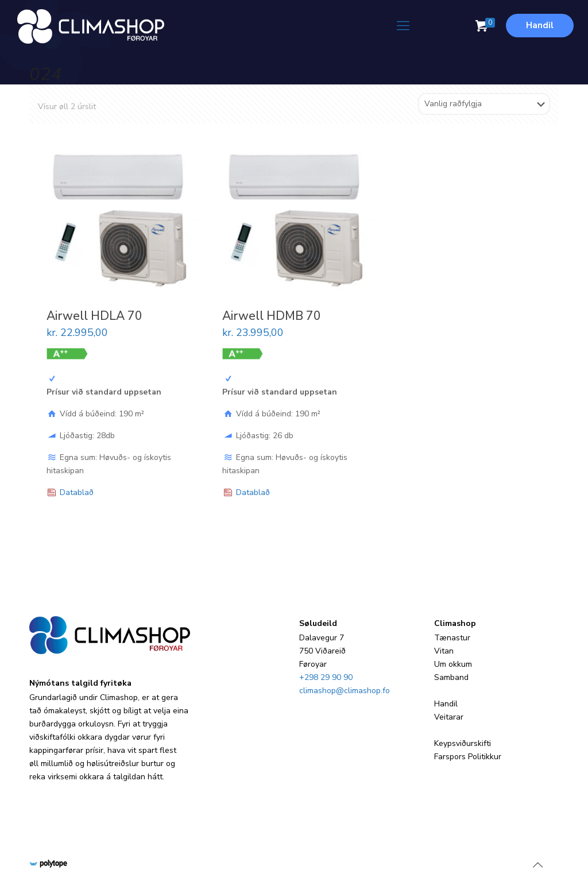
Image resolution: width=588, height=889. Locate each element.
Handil (540, 25)
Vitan (444, 651)
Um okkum (453, 664)
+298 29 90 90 (326, 677)
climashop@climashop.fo (345, 691)
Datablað (77, 492)
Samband (451, 677)
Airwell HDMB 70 (272, 316)
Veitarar (449, 717)
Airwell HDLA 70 (94, 316)
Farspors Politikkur (468, 757)
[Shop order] (484, 104)
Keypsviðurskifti (463, 743)
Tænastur (452, 638)
